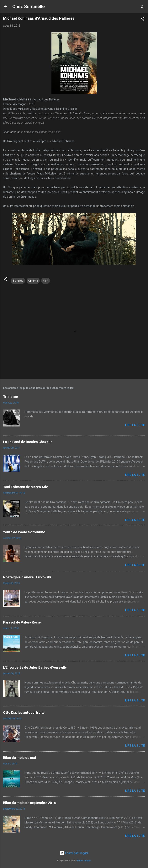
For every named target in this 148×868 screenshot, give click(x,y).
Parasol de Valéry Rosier (23, 622)
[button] (143, 19)
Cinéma (33, 281)
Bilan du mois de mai (20, 758)
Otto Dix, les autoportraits (24, 713)
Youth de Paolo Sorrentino (24, 532)
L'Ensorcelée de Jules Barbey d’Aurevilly (35, 667)
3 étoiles (18, 281)
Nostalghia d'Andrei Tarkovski (27, 577)
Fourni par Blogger (74, 853)
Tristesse (11, 397)
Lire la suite (135, 425)
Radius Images (84, 861)
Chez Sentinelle (29, 7)
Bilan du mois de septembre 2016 (29, 803)
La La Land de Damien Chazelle (28, 442)
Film (46, 281)
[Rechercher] (143, 8)
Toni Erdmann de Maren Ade (26, 487)
